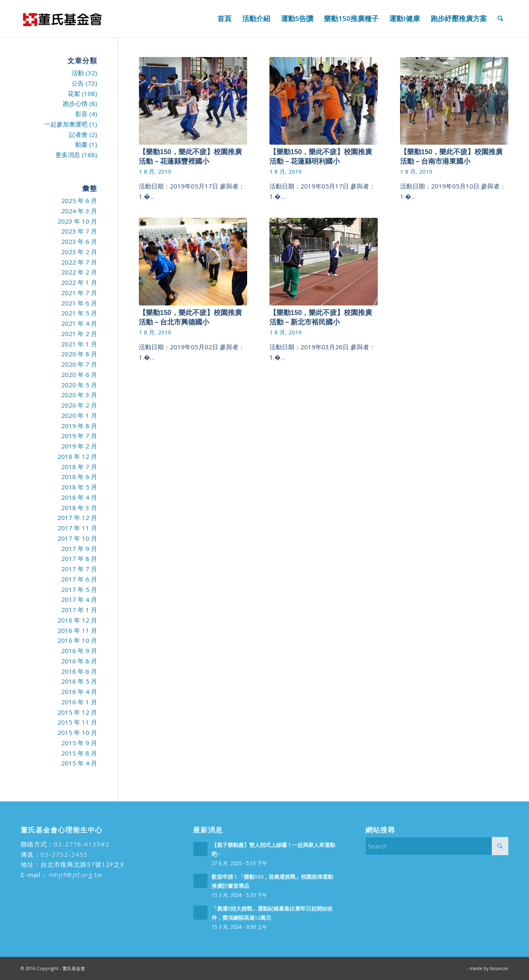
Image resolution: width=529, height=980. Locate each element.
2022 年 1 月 (79, 282)
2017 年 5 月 (79, 589)
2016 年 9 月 (79, 651)
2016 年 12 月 (77, 620)
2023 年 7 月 (79, 231)
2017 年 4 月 (79, 599)
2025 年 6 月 (79, 200)
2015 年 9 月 (79, 743)
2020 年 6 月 (79, 374)
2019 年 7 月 (79, 436)
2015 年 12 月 (77, 712)
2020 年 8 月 (79, 354)
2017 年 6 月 (79, 579)
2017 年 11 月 (77, 528)
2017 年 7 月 (79, 569)
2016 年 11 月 (77, 630)
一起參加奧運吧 (66, 124)
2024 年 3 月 (79, 211)
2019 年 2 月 (79, 446)
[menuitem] (224, 19)
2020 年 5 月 (79, 385)
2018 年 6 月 (79, 477)
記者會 (78, 134)
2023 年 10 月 (77, 221)
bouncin (499, 968)
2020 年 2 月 (79, 405)
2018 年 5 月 (79, 487)
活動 (78, 73)
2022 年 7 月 (79, 262)
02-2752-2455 (64, 854)
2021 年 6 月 (79, 303)
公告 (78, 83)
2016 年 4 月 (79, 691)
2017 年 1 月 (79, 610)
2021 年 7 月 (79, 293)
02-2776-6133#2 (82, 844)
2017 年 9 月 (79, 548)
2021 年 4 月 (79, 323)
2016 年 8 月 (79, 661)
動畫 (81, 144)
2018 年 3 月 (79, 508)
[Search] (500, 19)
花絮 (74, 93)
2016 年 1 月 (79, 702)
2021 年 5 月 (79, 313)
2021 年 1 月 (79, 344)
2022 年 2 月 (79, 272)
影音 (81, 114)
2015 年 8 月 (79, 753)
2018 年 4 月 (79, 497)
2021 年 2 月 (79, 334)
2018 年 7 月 (79, 467)
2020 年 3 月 (79, 395)
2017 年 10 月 (77, 538)
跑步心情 (75, 103)
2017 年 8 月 (79, 558)
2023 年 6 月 (79, 241)
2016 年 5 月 (79, 681)
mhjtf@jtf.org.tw (75, 875)
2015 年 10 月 (77, 732)
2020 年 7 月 (79, 364)
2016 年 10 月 (77, 640)
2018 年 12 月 (77, 456)
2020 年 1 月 (79, 415)
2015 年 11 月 (77, 722)
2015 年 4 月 (79, 763)
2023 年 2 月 (79, 252)
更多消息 (68, 155)
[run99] (62, 19)
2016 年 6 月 (79, 671)
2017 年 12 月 (77, 517)
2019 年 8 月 (79, 426)
